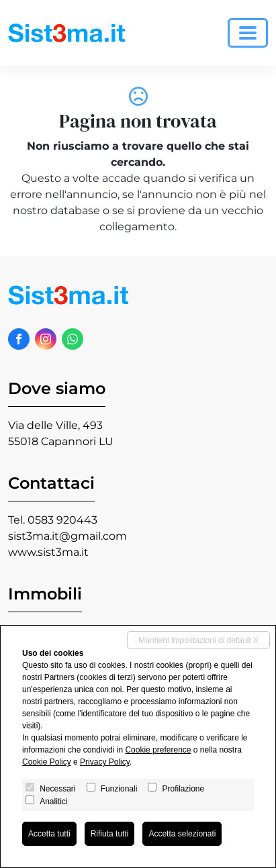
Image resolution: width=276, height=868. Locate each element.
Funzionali (119, 789)
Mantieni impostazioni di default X (198, 640)
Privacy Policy (105, 762)
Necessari (57, 789)
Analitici (53, 802)
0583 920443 (62, 520)
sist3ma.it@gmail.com (67, 536)
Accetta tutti (49, 834)
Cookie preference (158, 750)
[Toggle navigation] (248, 33)
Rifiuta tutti (110, 834)
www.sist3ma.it (48, 552)
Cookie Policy (47, 762)
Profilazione (183, 789)
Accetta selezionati (182, 834)
